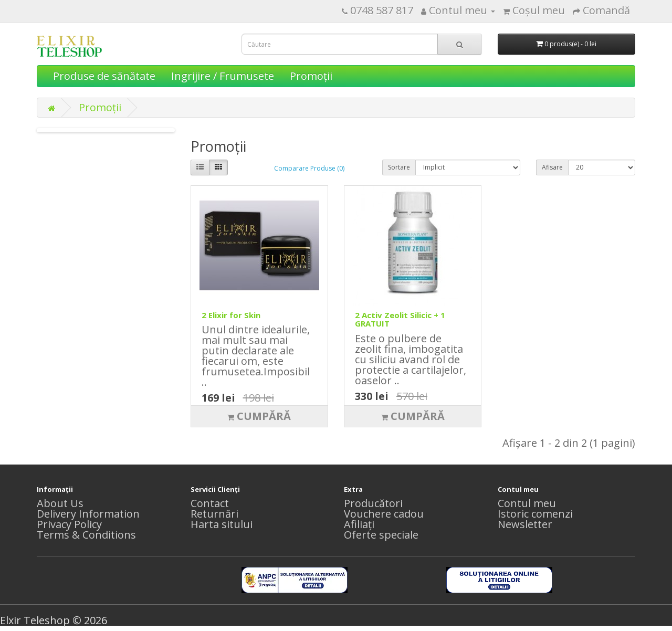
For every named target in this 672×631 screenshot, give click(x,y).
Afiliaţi (359, 524)
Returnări (214, 514)
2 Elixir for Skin (231, 315)
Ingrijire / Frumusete (223, 76)
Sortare (399, 167)
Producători (373, 503)
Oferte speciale (381, 535)
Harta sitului (222, 524)
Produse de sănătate (104, 76)
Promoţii (311, 76)
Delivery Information (88, 514)
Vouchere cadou (384, 514)
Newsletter (525, 524)
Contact (210, 503)
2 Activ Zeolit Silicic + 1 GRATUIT (400, 319)
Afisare (552, 167)
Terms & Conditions (86, 535)
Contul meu (527, 503)
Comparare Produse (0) (309, 168)
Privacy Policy (69, 524)
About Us (60, 503)
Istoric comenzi (535, 514)
